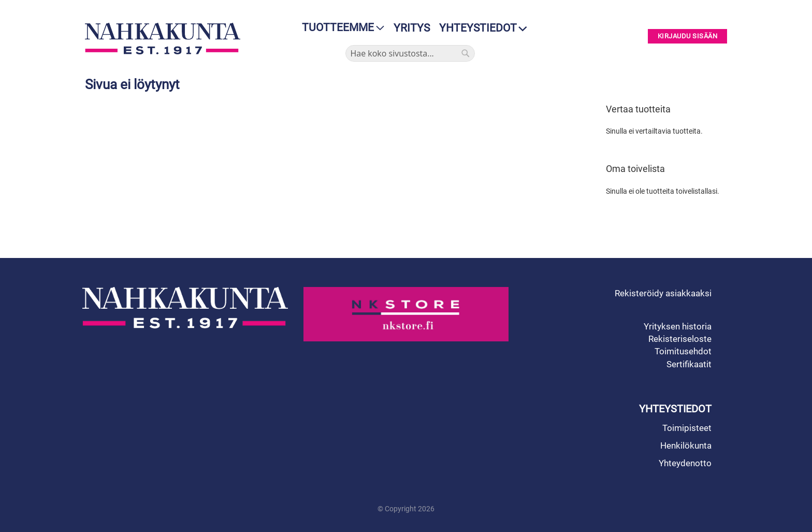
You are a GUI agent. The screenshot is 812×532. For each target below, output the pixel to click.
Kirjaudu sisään (688, 37)
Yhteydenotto (685, 463)
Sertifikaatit (689, 364)
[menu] (340, 28)
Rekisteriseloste (680, 339)
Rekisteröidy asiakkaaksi (663, 293)
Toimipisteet (687, 428)
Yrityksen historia (678, 326)
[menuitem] (340, 28)
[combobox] (410, 53)
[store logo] (165, 39)
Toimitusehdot (683, 351)
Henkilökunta (686, 445)
